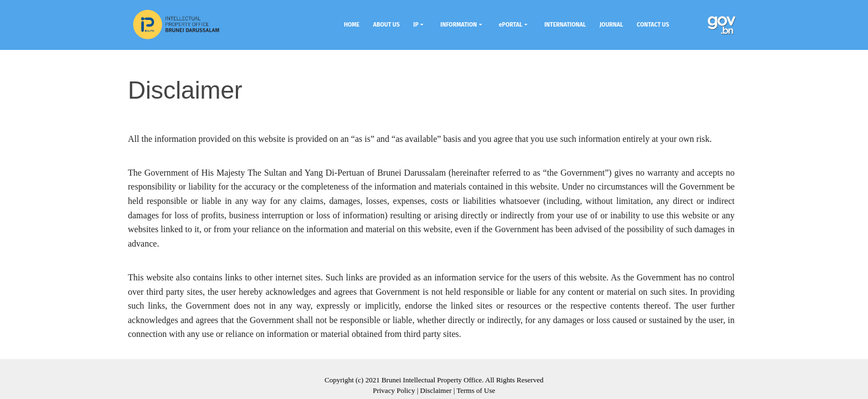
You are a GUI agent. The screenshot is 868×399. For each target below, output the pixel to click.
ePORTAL (511, 25)
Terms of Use (476, 390)
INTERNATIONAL (565, 25)
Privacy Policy (394, 390)
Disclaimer (436, 390)
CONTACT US (653, 25)
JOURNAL (611, 25)
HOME (352, 25)
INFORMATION (459, 25)
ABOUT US (386, 25)
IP (416, 25)
